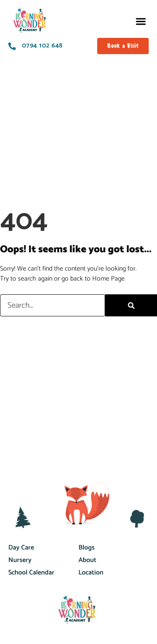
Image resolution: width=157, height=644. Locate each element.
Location (91, 573)
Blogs (87, 548)
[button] (141, 21)
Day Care (21, 548)
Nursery (20, 560)
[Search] (131, 305)
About (87, 560)
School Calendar (31, 573)
